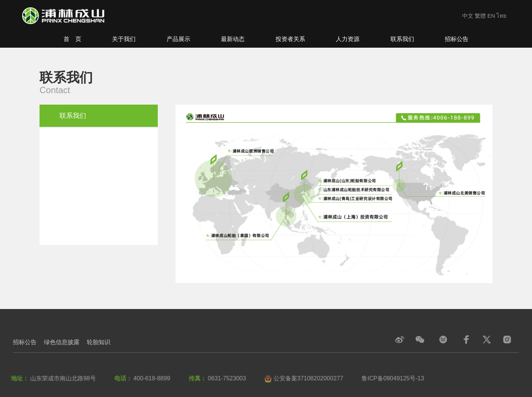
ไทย (502, 16)
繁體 (480, 16)
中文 (468, 16)
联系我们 (73, 116)
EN (491, 16)
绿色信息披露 (62, 342)
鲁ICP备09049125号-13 (391, 378)
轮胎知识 (99, 342)
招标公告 (25, 342)
